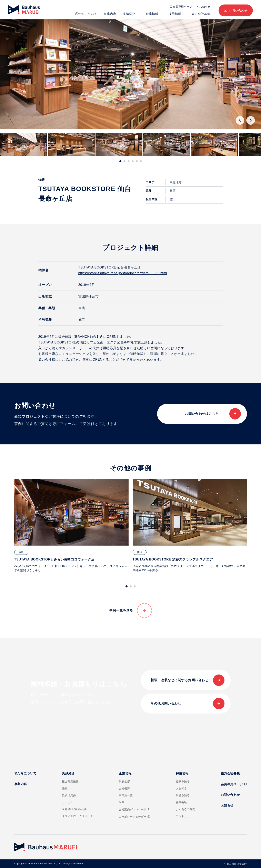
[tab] (120, 161)
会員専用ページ (182, 7)
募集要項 (181, 802)
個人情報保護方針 (237, 864)
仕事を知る (183, 781)
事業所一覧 (126, 795)
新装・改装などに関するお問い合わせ (179, 680)
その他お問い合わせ (166, 703)
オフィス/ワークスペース (78, 816)
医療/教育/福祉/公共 (74, 809)
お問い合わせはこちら (202, 414)
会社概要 (124, 788)
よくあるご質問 (186, 809)
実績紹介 (129, 14)
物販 (65, 788)
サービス (68, 802)
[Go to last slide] (240, 120)
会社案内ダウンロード (134, 809)
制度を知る (183, 795)
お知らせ (205, 7)
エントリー (183, 816)
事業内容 (110, 14)
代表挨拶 (124, 781)
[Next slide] (251, 120)
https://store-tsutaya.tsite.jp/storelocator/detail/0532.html (123, 273)
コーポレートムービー (134, 817)
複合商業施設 (70, 781)
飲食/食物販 (69, 795)
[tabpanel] (71, 526)
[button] (23, 145)
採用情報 (175, 14)
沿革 (122, 802)
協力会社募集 (201, 14)
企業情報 (152, 14)
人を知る (181, 788)
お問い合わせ (238, 11)
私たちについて (86, 14)
